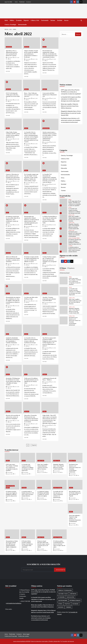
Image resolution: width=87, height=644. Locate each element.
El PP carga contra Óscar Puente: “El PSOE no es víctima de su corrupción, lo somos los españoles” (71, 92)
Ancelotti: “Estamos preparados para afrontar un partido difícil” (49, 299)
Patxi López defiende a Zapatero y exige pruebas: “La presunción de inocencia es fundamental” (75, 519)
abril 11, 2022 (53, 382)
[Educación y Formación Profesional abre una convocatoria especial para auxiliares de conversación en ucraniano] (32, 408)
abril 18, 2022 (53, 265)
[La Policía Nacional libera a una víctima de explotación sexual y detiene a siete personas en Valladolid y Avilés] (50, 209)
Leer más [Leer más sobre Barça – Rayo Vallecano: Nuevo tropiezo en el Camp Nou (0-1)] (26, 112)
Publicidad (22, 2)
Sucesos (66, 20)
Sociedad (60, 20)
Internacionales (22, 25)
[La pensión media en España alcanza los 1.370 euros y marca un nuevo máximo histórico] (63, 249)
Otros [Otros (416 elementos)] (60, 604)
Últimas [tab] (63, 268)
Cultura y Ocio (35, 20)
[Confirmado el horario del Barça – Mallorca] (50, 371)
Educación (27, 47)
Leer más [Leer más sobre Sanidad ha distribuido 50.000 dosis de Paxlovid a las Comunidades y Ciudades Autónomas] (8, 360)
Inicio (16, 2)
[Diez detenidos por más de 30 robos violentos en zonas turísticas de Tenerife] (75, 485)
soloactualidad (10, 58)
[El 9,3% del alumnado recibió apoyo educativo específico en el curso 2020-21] (13, 85)
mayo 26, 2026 (41, 499)
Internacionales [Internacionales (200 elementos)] (75, 600)
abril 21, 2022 (17, 181)
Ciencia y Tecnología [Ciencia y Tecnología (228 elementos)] (65, 590)
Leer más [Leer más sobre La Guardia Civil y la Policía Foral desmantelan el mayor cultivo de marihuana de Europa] (26, 358)
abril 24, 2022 (35, 144)
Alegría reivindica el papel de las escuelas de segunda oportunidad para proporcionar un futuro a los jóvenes (31, 54)
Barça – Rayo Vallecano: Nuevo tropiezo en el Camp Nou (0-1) (31, 95)
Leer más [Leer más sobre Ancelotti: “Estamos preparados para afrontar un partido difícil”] (45, 316)
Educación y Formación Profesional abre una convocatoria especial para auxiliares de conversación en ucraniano (31, 419)
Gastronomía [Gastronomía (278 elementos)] (63, 600)
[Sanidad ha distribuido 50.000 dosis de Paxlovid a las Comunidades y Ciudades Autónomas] (13, 330)
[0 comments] (7, 59)
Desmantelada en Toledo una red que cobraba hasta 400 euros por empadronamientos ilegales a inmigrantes (12, 544)
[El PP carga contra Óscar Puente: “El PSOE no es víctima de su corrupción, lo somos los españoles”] (63, 203)
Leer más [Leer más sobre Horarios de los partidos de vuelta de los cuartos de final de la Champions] (8, 434)
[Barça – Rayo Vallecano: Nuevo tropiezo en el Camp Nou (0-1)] (32, 85)
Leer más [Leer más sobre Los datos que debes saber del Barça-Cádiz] (26, 315)
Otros (44, 170)
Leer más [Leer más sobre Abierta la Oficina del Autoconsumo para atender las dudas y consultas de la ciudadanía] (8, 279)
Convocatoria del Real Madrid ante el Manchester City (50, 95)
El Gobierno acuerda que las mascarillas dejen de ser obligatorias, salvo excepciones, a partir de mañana (13, 220)
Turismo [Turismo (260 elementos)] (68, 607)
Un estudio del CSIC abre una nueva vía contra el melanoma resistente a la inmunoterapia (58, 495)
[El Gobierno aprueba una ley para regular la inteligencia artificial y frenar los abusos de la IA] (63, 241)
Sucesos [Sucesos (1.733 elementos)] (61, 607)
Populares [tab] (71, 268)
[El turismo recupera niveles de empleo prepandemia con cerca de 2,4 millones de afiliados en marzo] (32, 249)
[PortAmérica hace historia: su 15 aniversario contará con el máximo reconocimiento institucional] (63, 233)
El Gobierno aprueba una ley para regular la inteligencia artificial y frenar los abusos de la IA (11, 495)
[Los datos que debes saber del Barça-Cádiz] (32, 290)
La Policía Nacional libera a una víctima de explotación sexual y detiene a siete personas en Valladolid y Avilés (50, 220)
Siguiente (34, 445)
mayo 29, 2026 (10, 474)
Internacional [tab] (65, 273)
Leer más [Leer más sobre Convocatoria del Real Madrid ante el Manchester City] (45, 112)
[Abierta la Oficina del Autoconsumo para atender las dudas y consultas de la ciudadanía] (13, 249)
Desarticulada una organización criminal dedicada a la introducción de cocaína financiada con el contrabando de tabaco (50, 54)
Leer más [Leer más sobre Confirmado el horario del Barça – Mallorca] (45, 395)
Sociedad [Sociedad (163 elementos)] (75, 604)
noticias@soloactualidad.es (14, 603)
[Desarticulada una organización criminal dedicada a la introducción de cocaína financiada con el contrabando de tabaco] (50, 43)
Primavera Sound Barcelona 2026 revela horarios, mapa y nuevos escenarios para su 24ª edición (43, 544)
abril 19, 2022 (17, 225)
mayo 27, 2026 (41, 472)
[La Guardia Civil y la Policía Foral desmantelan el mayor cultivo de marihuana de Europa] (32, 330)
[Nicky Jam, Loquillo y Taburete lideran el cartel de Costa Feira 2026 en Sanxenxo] (63, 218)
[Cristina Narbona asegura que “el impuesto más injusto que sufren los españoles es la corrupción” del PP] (50, 249)
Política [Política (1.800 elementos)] (67, 604)
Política (12, 20)
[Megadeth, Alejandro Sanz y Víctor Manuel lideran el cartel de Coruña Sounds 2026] (63, 226)
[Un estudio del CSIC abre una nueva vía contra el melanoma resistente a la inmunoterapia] (59, 485)
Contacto (29, 2)
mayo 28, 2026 (26, 474)
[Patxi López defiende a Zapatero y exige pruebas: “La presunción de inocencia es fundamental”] (75, 509)
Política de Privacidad (11, 636)
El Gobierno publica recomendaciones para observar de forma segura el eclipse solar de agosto (59, 544)
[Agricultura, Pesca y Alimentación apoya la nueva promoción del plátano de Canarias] (13, 43)
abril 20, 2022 (53, 184)
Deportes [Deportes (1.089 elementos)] (73, 594)
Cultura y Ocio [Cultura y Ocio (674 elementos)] (63, 594)
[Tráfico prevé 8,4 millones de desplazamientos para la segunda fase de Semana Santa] (32, 371)
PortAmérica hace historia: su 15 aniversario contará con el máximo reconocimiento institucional (71, 120)
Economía (19, 20)
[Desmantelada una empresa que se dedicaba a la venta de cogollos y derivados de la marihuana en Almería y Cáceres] (13, 290)
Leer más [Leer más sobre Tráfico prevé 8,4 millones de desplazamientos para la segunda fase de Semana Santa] (26, 399)
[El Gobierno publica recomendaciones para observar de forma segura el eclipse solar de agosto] (59, 534)
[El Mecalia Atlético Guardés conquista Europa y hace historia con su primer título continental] (28, 534)
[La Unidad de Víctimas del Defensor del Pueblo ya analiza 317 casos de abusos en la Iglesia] (44, 485)
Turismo (53, 20)
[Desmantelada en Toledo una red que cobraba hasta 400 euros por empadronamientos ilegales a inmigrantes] (12, 534)
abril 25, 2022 (53, 59)
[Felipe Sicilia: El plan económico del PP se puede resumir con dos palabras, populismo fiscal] (13, 124)
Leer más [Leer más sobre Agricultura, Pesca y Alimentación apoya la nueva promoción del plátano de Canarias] (8, 71)
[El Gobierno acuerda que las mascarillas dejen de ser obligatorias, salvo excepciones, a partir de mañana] (13, 209)
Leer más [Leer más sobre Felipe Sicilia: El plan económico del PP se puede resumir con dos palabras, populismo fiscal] (8, 153)
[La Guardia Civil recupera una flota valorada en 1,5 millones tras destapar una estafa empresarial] (63, 210)
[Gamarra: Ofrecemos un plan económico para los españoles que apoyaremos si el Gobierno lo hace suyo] (13, 167)
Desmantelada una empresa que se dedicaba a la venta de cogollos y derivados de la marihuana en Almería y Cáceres (13, 301)
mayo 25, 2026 (73, 525)
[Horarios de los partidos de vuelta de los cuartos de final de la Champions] (13, 408)
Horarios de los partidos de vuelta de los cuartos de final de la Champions (13, 417)
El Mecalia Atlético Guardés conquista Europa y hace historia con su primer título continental (27, 544)
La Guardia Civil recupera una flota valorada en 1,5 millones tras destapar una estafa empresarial (71, 99)
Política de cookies (23, 636)
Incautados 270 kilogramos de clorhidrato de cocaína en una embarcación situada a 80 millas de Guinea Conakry (13, 381)
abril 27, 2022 (17, 58)
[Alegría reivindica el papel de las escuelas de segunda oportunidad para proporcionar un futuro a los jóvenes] (32, 43)
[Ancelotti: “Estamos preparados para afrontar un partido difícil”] (50, 290)
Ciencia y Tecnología (10, 25)
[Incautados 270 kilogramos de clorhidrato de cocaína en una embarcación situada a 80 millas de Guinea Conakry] (13, 371)
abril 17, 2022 (35, 301)
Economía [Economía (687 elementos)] (61, 597)
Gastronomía (45, 20)
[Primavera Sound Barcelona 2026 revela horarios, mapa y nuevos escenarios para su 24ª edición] (44, 534)
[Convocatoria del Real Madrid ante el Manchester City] (50, 85)
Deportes (26, 20)
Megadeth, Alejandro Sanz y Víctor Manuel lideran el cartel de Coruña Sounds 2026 (71, 113)
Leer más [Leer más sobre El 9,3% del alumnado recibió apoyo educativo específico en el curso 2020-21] (8, 115)
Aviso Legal (26, 634)
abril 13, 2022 (35, 345)
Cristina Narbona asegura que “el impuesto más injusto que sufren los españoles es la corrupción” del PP (50, 260)
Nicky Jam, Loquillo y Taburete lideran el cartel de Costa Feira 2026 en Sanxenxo (70, 106)
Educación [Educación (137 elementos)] (71, 597)
